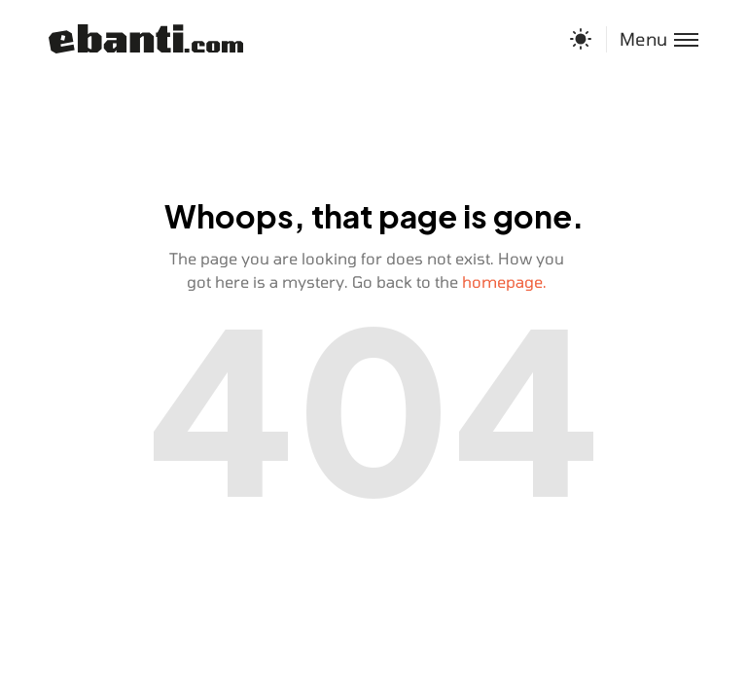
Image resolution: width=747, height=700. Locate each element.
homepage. (504, 281)
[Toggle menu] (652, 39)
